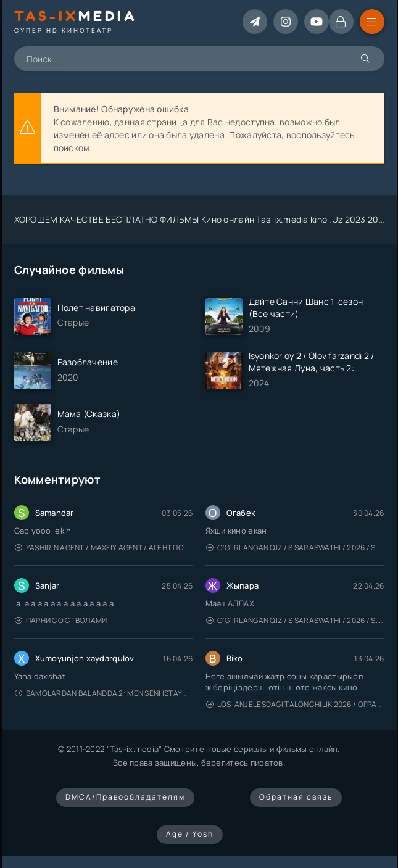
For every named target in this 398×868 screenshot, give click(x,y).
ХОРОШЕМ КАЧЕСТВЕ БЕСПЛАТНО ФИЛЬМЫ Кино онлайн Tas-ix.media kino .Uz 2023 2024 (202, 219)
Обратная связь (296, 797)
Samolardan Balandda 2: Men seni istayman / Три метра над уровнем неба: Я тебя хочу (104, 693)
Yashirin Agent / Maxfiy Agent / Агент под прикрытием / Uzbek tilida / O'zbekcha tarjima (104, 548)
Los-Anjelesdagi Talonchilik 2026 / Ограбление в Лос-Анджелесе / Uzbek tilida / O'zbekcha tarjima (295, 704)
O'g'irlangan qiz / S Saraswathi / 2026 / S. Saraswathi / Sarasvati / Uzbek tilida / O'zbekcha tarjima (295, 548)
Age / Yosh (190, 834)
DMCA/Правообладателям (125, 797)
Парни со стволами (61, 620)
